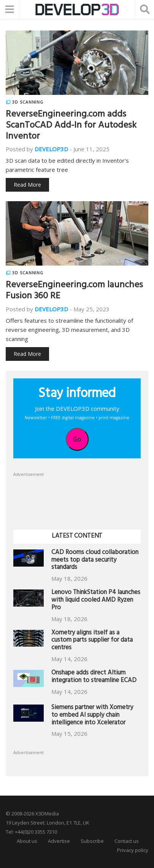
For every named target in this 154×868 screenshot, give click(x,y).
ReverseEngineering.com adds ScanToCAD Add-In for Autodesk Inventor (71, 126)
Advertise (59, 841)
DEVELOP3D (51, 149)
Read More (27, 185)
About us (27, 841)
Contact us (127, 841)
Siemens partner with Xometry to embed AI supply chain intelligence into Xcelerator (92, 716)
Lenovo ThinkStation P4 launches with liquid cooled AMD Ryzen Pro (96, 601)
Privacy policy (133, 850)
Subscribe (92, 841)
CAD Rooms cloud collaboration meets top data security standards (95, 561)
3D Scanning (28, 102)
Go (77, 439)
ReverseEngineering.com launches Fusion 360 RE (74, 291)
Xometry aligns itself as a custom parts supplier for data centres (92, 641)
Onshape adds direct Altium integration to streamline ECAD (94, 677)
